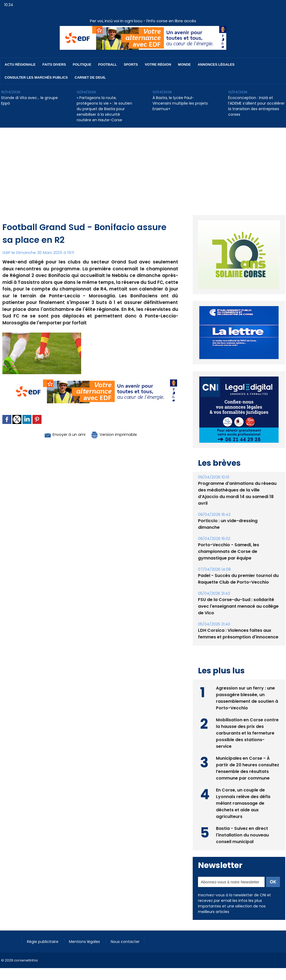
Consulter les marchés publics (36, 77)
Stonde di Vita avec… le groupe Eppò (29, 100)
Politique (82, 64)
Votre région (158, 64)
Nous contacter (128, 941)
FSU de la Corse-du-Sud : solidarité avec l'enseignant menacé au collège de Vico (238, 606)
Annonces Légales (216, 64)
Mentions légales (87, 941)
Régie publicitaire (44, 941)
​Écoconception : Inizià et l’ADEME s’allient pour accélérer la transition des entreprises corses (256, 106)
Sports (131, 64)
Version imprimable (117, 434)
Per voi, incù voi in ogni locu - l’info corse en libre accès (143, 21)
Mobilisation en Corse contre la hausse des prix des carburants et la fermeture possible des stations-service (247, 733)
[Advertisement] (143, 167)
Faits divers (54, 64)
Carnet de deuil (90, 77)
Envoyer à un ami (61, 434)
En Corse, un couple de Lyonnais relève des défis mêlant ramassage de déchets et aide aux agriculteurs (243, 803)
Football (107, 64)
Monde (184, 64)
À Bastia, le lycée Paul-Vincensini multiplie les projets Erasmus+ (180, 103)
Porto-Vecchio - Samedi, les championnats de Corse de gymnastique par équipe (229, 551)
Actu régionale (20, 64)
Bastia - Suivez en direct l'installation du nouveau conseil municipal (243, 835)
